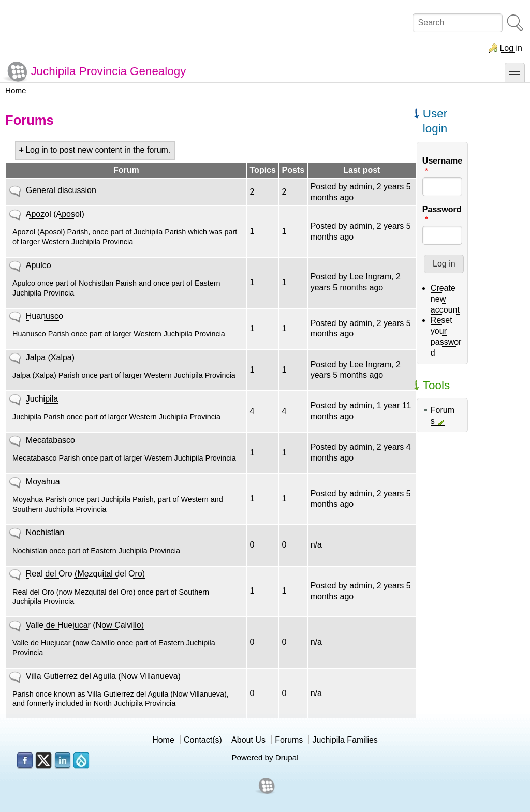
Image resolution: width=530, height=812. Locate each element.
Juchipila (42, 399)
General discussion (61, 190)
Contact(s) (203, 740)
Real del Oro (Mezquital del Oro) (85, 574)
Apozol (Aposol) (55, 214)
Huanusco (45, 316)
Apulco (39, 265)
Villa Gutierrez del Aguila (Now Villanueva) (103, 676)
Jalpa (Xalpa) (50, 357)
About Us (248, 740)
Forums (289, 740)
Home (16, 90)
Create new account (445, 299)
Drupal (287, 757)
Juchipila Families (345, 740)
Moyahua (43, 482)
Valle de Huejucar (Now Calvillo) (85, 625)
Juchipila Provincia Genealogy (108, 71)
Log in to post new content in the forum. (98, 150)
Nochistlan (45, 532)
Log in (511, 48)
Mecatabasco (50, 440)
